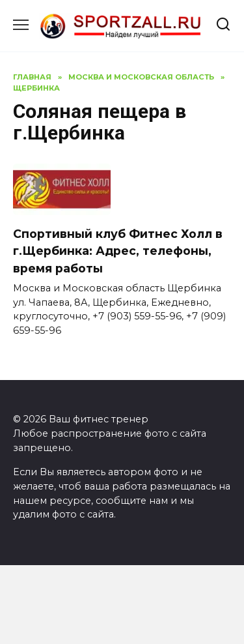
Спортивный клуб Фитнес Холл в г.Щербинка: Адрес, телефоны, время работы (118, 251)
